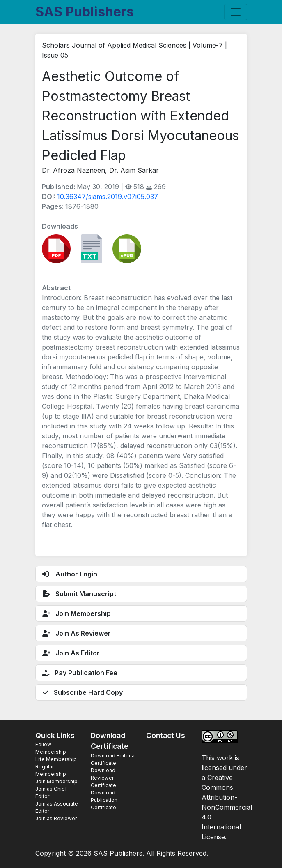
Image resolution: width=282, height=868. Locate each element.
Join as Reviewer (56, 818)
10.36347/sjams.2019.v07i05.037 (108, 197)
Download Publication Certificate (104, 800)
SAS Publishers (85, 12)
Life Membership (56, 759)
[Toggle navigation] (236, 12)
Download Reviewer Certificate (103, 778)
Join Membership (56, 781)
